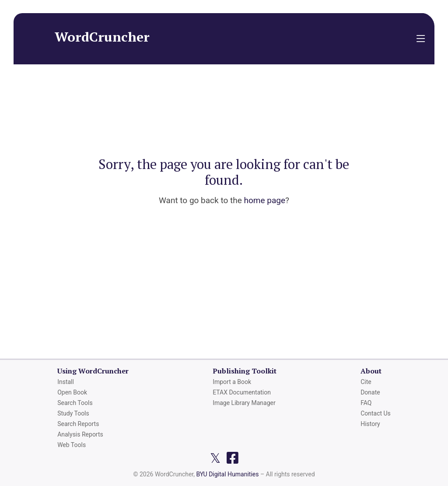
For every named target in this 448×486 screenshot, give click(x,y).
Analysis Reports (80, 434)
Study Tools (73, 413)
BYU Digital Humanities (227, 474)
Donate (370, 392)
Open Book (72, 392)
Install (66, 382)
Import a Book (232, 382)
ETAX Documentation (242, 392)
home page (264, 200)
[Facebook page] (233, 458)
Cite (366, 382)
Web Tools (72, 445)
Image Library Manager (244, 403)
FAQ (366, 403)
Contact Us (376, 413)
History (370, 424)
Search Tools (75, 403)
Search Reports (78, 424)
